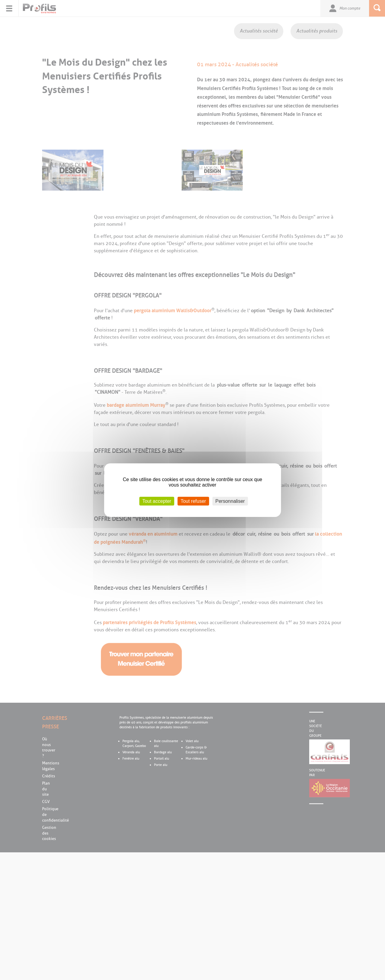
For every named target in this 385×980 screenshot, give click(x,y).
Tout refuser (193, 501)
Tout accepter (157, 501)
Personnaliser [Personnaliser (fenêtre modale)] (230, 501)
